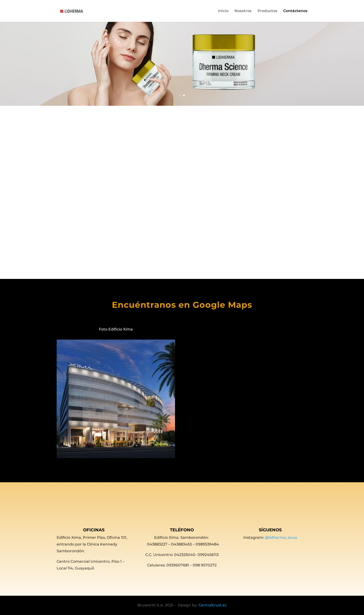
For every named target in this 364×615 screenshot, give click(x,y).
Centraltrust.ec (213, 605)
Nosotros (243, 11)
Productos (267, 11)
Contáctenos (295, 11)
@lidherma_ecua (281, 537)
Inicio (223, 11)
